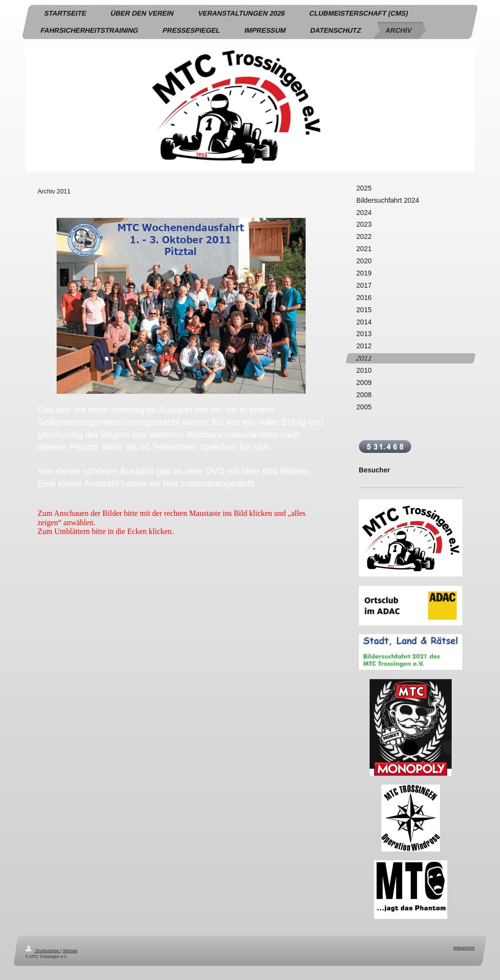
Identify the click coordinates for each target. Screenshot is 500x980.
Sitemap (70, 951)
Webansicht (464, 948)
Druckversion (43, 951)
